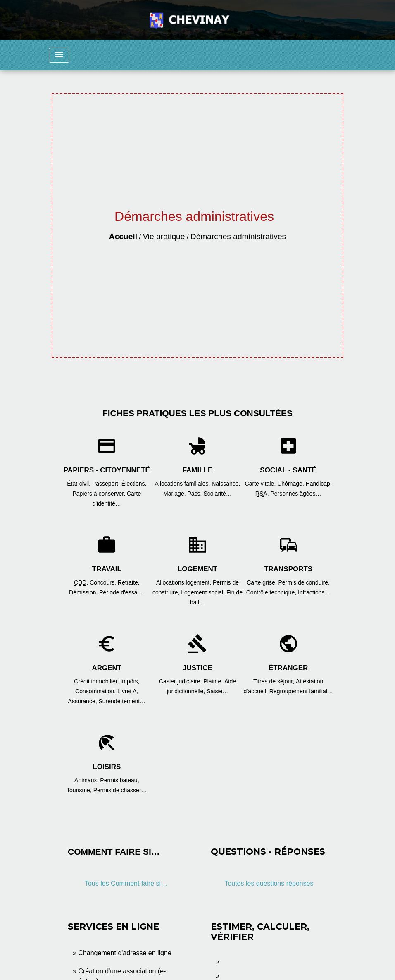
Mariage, (175, 494)
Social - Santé (288, 470)
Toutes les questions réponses (269, 883)
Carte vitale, (261, 484)
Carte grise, (262, 582)
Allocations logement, (184, 582)
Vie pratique (164, 236)
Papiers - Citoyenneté (107, 470)
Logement (197, 569)
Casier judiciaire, (181, 681)
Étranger (288, 668)
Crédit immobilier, (97, 681)
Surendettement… (122, 701)
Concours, (104, 582)
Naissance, (226, 484)
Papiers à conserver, (100, 494)
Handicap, (319, 484)
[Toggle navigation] (59, 55)
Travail (107, 569)
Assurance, (83, 701)
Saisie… (217, 691)
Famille (198, 470)
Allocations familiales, (183, 484)
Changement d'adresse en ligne (125, 953)
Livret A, (128, 691)
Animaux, (87, 780)
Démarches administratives (238, 236)
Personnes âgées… (296, 494)
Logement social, (204, 592)
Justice (197, 668)
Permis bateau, (119, 780)
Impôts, (130, 681)
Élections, (134, 484)
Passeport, (107, 484)
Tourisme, (80, 790)
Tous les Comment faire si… (126, 883)
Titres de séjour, (275, 681)
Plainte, (214, 681)
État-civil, (80, 484)
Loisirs (107, 767)
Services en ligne (113, 926)
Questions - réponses (268, 852)
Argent (107, 668)
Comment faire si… (114, 852)
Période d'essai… (122, 592)
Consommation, (96, 691)
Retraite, (129, 582)
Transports (288, 569)
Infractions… (314, 592)
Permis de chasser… (120, 790)
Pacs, (195, 494)
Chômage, (291, 484)
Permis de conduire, (304, 582)
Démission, (84, 592)
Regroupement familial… (301, 691)
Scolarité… (217, 494)
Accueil (123, 236)
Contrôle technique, (272, 592)
